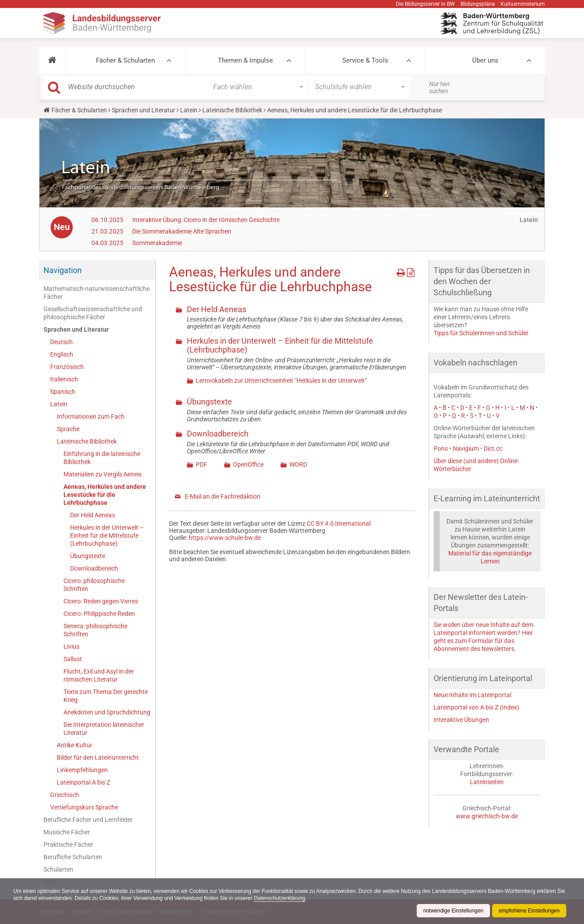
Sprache (68, 429)
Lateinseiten (487, 782)
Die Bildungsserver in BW (425, 4)
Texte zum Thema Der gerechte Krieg (106, 696)
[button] (52, 60)
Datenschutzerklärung (291, 898)
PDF (201, 464)
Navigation (63, 270)
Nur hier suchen (440, 87)
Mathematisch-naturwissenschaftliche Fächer (97, 293)
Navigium (466, 448)
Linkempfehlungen (82, 770)
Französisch (67, 367)
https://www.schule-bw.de (225, 538)
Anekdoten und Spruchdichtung (107, 712)
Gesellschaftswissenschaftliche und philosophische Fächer (93, 313)
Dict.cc (493, 448)
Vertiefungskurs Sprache (84, 807)
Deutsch (61, 342)
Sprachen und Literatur (144, 110)
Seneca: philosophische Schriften (95, 630)
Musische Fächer (67, 832)
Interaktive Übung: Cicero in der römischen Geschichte (206, 220)
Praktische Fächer (68, 845)
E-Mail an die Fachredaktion (223, 496)
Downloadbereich (94, 568)
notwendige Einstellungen (452, 911)
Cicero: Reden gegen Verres (101, 601)
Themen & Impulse (245, 60)
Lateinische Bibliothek (232, 110)
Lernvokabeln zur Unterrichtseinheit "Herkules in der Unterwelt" (281, 381)
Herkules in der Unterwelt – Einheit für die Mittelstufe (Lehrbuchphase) (107, 535)
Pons (441, 448)
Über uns (485, 60)
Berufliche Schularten (73, 857)
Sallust (73, 659)
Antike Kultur (75, 745)
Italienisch (64, 379)
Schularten (58, 869)
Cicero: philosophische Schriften (94, 585)
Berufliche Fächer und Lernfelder (88, 820)
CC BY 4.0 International (339, 523)
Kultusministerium (523, 4)
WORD (298, 464)
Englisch (62, 354)
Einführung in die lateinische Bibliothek (102, 458)
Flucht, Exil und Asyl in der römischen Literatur (99, 675)
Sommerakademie (157, 243)
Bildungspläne (478, 4)
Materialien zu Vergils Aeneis (103, 474)
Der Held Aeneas (93, 515)
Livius (71, 646)
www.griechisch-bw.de (487, 816)
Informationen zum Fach (91, 416)
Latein (189, 110)
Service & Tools (365, 60)
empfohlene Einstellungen (529, 911)
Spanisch (63, 392)
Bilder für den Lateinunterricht (98, 757)
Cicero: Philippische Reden (99, 614)
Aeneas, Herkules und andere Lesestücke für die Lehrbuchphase (105, 495)
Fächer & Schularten (125, 60)
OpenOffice (248, 464)
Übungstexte (88, 556)
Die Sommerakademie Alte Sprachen (182, 231)
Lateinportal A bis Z (83, 782)
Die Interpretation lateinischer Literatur (104, 729)
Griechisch (65, 795)
